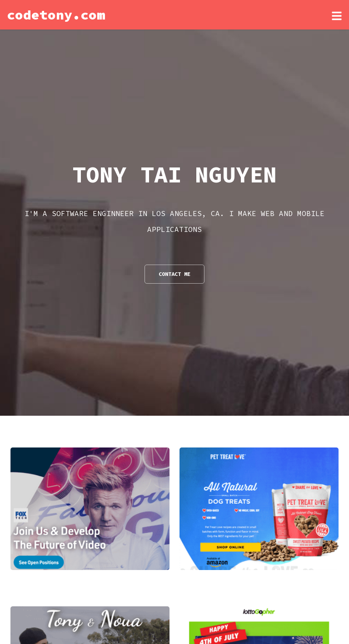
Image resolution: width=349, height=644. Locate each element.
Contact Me (174, 274)
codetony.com (56, 15)
